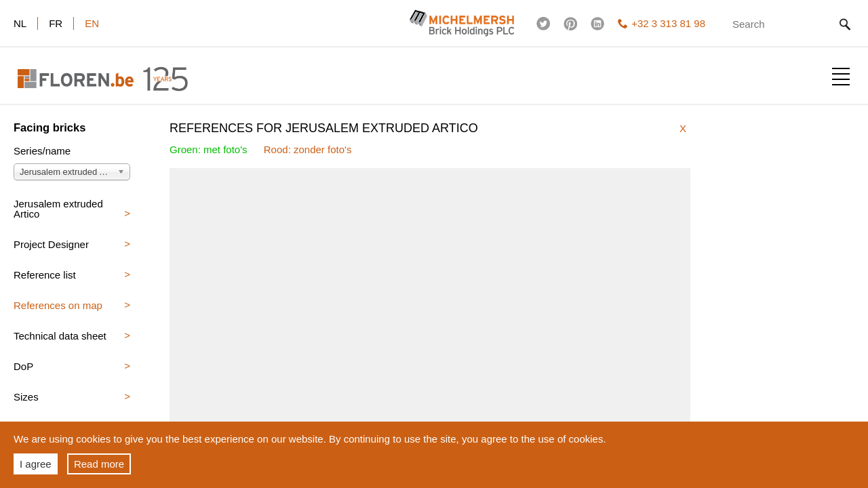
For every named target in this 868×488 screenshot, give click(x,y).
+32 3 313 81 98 (662, 23)
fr (56, 23)
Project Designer (51, 244)
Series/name (42, 151)
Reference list (45, 275)
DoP (23, 366)
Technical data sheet (60, 336)
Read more (99, 464)
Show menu (841, 77)
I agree (36, 464)
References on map (58, 305)
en (92, 23)
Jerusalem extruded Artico (58, 209)
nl (20, 23)
